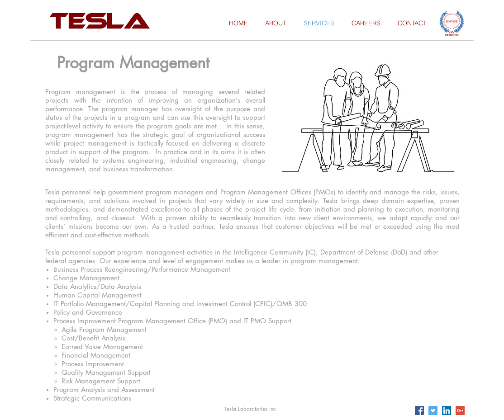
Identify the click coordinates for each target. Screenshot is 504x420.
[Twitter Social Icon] (433, 411)
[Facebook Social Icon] (419, 411)
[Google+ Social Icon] (460, 411)
